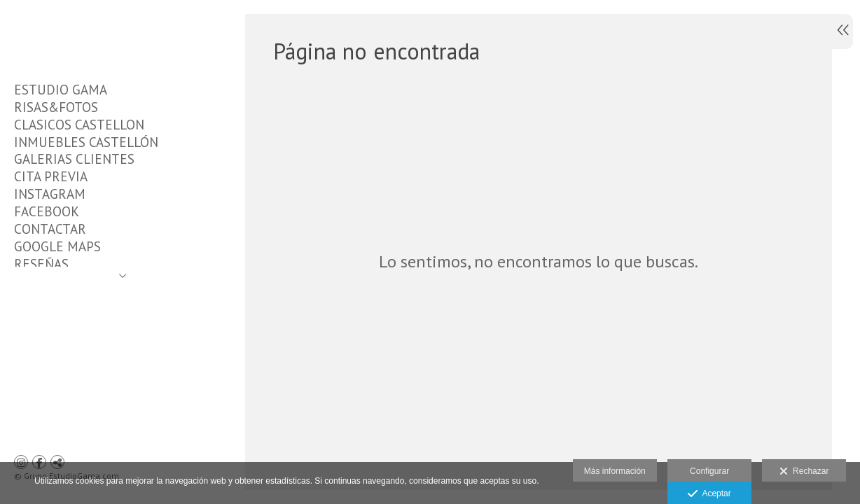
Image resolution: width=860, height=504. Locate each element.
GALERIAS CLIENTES (74, 159)
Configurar (709, 471)
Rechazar (804, 472)
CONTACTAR (50, 229)
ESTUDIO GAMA (61, 90)
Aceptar (709, 494)
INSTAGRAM (50, 194)
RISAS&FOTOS (56, 107)
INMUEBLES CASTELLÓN (86, 142)
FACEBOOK (47, 211)
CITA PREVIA (51, 176)
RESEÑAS (41, 264)
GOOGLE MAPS (57, 246)
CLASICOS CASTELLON (79, 125)
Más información (615, 471)
